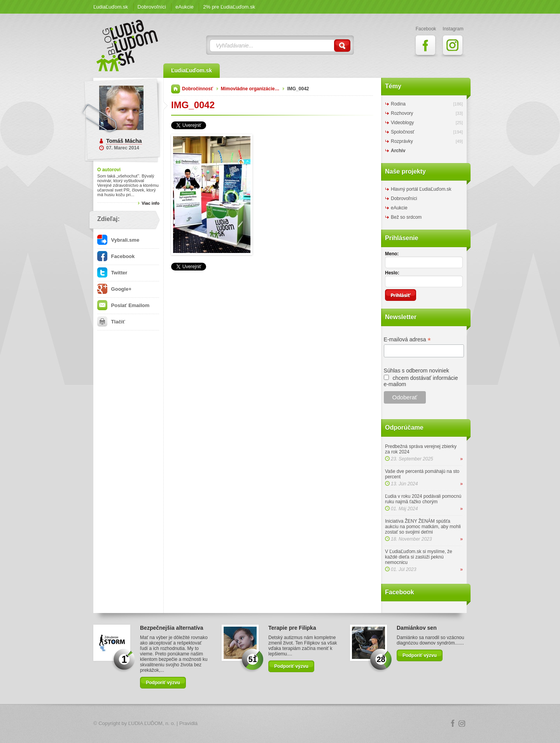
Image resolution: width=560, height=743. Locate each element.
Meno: (392, 254)
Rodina (398, 104)
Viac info (150, 203)
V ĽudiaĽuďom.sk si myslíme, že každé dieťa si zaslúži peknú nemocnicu (419, 557)
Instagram (462, 724)
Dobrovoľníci (152, 7)
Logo (280, 724)
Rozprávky (402, 141)
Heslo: (392, 273)
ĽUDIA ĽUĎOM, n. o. (152, 723)
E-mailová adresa (407, 340)
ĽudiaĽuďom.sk (111, 7)
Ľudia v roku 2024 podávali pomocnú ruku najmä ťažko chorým (423, 499)
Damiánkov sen (417, 628)
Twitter (112, 273)
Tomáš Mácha (124, 141)
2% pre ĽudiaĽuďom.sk (229, 7)
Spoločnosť (403, 132)
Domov (176, 89)
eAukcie (184, 7)
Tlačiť (111, 322)
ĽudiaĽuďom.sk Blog (128, 46)
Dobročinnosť (198, 89)
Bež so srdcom (406, 217)
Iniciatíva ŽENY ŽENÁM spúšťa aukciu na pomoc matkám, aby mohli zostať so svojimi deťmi (423, 527)
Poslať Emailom (123, 305)
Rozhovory (402, 113)
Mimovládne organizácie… (250, 89)
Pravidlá (188, 723)
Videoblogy (402, 123)
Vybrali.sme (118, 240)
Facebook (116, 256)
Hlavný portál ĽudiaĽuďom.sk (421, 189)
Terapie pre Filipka (292, 628)
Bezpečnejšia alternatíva (172, 628)
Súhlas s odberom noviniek (416, 371)
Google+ (114, 289)
